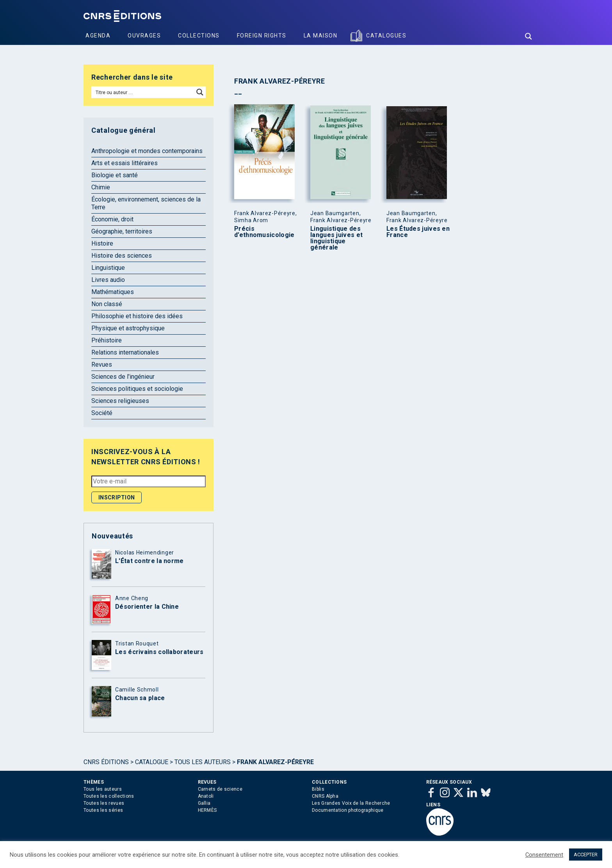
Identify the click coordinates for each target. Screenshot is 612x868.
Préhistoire (107, 340)
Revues (102, 364)
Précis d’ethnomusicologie (264, 232)
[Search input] (143, 92)
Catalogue (152, 762)
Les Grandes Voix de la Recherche (351, 803)
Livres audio (108, 280)
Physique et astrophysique (128, 328)
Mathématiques (113, 292)
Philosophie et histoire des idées (137, 316)
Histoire (102, 243)
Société (102, 413)
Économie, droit (112, 219)
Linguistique (108, 268)
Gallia (204, 803)
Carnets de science (220, 789)
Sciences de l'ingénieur (123, 377)
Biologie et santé (115, 175)
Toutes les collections (109, 796)
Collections (199, 36)
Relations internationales (125, 352)
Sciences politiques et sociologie (137, 389)
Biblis (318, 789)
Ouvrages (144, 36)
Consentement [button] (544, 855)
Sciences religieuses (120, 401)
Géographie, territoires (122, 231)
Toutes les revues (104, 803)
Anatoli (206, 796)
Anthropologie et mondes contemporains (147, 151)
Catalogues (386, 36)
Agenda (98, 36)
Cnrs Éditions (106, 762)
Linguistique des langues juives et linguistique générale (336, 238)
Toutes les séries (103, 810)
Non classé (107, 304)
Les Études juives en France (418, 232)
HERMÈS (207, 810)
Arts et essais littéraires (125, 163)
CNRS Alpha (325, 796)
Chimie (101, 187)
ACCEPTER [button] (586, 855)
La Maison (321, 36)
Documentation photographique (348, 810)
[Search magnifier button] (528, 36)
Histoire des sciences (122, 256)
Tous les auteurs (203, 762)
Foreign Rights (262, 36)
